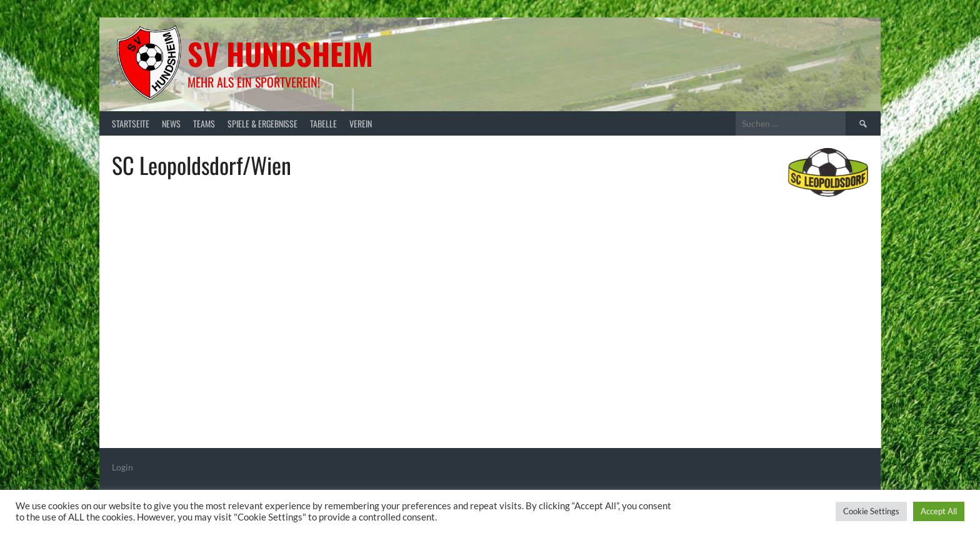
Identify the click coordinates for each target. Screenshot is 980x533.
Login (122, 467)
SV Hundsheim (280, 53)
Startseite (131, 123)
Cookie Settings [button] (871, 511)
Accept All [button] (939, 511)
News (171, 123)
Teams (204, 123)
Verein (361, 123)
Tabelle (323, 123)
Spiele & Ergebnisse (262, 123)
